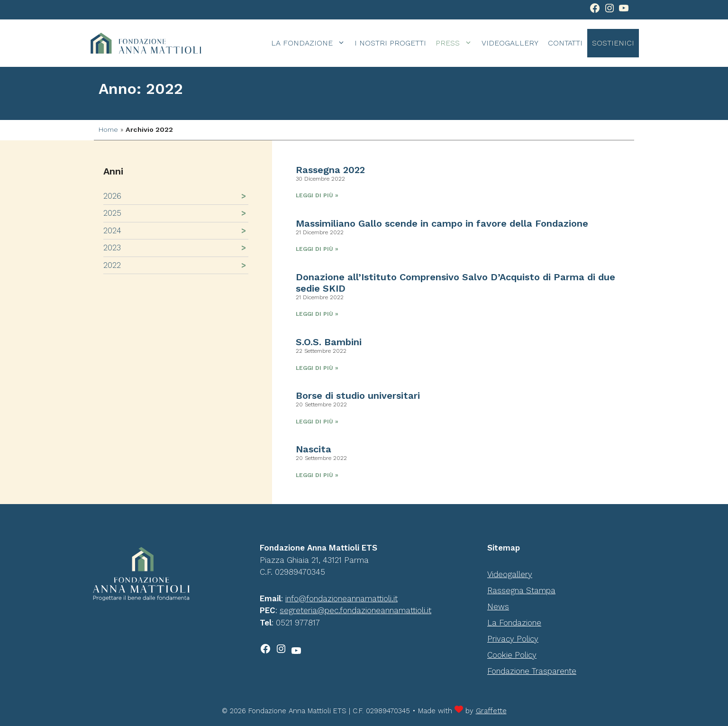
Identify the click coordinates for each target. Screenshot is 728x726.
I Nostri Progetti (390, 43)
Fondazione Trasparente (532, 671)
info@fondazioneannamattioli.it (341, 598)
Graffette (491, 711)
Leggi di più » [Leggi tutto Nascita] (317, 475)
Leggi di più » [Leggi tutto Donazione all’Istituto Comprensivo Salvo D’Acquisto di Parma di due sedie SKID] (317, 314)
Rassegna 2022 (330, 170)
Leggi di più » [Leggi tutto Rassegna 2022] (317, 195)
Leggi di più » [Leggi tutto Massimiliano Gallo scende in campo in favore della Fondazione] (317, 249)
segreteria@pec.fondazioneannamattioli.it (355, 610)
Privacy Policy (513, 639)
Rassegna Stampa (521, 590)
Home (108, 130)
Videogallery (510, 43)
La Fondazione (310, 43)
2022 (112, 265)
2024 (112, 230)
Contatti (565, 43)
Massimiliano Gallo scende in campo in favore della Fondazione (442, 223)
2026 (112, 196)
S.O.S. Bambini (329, 342)
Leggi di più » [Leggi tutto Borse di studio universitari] (317, 422)
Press (456, 43)
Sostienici (613, 43)
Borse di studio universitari (358, 395)
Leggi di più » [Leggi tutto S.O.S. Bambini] (317, 368)
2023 (112, 248)
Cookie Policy (512, 655)
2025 (112, 213)
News (498, 607)
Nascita (314, 449)
